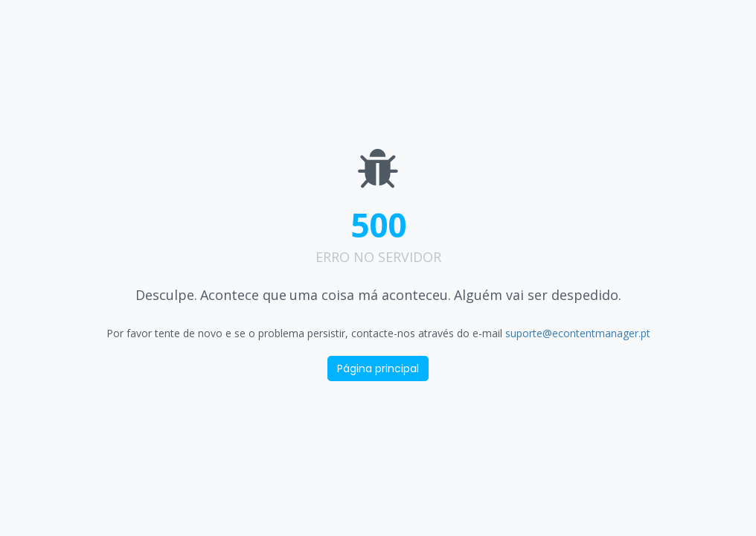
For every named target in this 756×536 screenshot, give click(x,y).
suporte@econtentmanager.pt (578, 333)
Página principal (378, 368)
